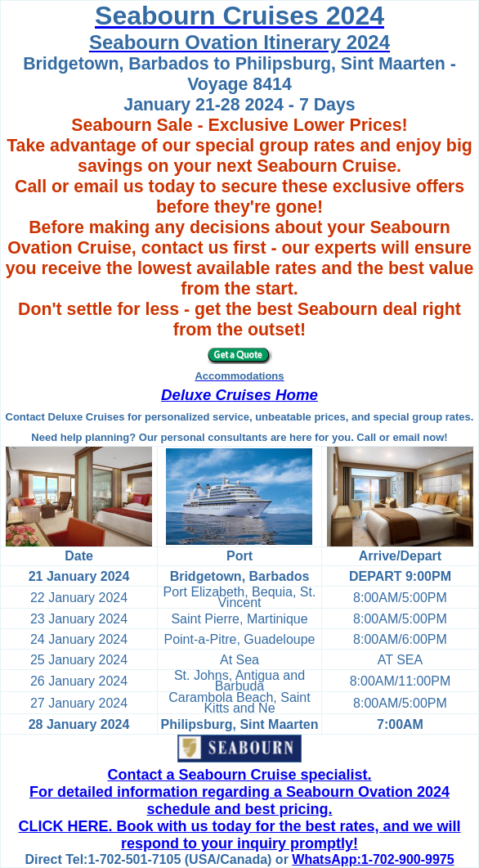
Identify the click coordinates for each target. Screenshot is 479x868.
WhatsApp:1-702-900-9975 (373, 859)
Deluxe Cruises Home (239, 395)
